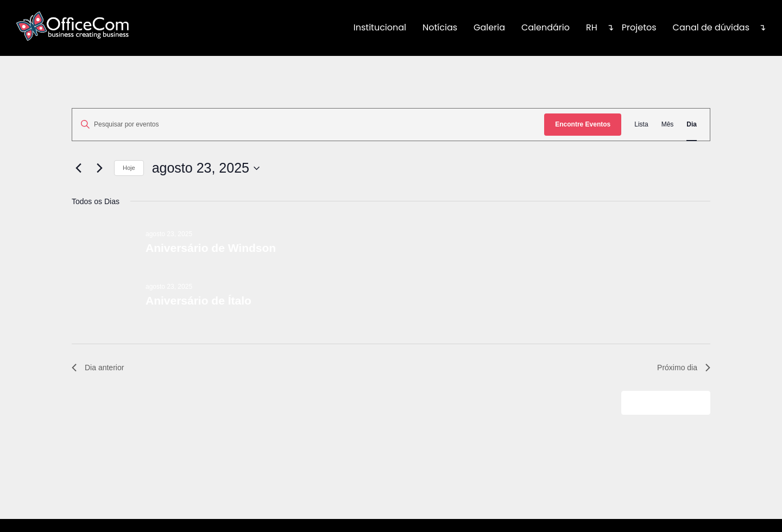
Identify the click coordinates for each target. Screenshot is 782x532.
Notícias (440, 27)
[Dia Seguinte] (99, 168)
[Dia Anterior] (78, 168)
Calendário (545, 27)
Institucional (380, 27)
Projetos (639, 27)
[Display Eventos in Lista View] (641, 125)
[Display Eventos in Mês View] (668, 125)
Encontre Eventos (583, 124)
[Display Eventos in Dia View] (692, 125)
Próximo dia (684, 368)
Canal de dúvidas (711, 27)
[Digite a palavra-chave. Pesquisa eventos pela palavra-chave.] (308, 125)
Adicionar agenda (660, 402)
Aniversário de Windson (211, 248)
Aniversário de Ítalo (198, 300)
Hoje (129, 168)
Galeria (489, 27)
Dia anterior (98, 368)
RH (592, 27)
